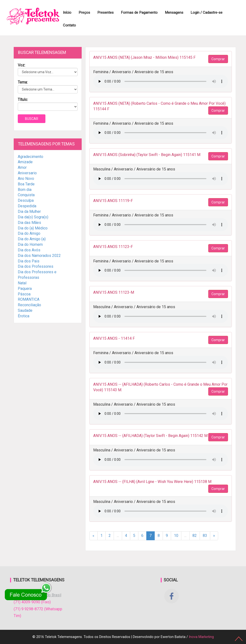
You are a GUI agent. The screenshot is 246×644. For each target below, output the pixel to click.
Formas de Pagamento (139, 13)
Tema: (23, 82)
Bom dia (25, 190)
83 (205, 536)
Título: (23, 100)
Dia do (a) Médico (33, 228)
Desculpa (26, 200)
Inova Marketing (201, 637)
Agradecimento (31, 157)
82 (195, 536)
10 (176, 536)
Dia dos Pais (29, 261)
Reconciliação (29, 305)
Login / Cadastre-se (206, 13)
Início (67, 13)
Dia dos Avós (29, 250)
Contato (69, 25)
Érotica (24, 316)
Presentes (105, 13)
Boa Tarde (26, 184)
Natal (22, 283)
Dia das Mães (29, 223)
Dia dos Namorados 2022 (39, 256)
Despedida (27, 206)
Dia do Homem (30, 244)
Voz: (22, 65)
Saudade (25, 310)
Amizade (25, 162)
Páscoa (24, 294)
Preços (84, 13)
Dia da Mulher (29, 211)
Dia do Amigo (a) (32, 239)
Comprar (218, 59)
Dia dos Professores (36, 266)
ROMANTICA (29, 299)
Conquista (26, 195)
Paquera (25, 289)
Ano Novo (26, 179)
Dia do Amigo (29, 233)
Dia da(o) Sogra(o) (33, 217)
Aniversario (27, 173)
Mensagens (174, 13)
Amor (22, 167)
